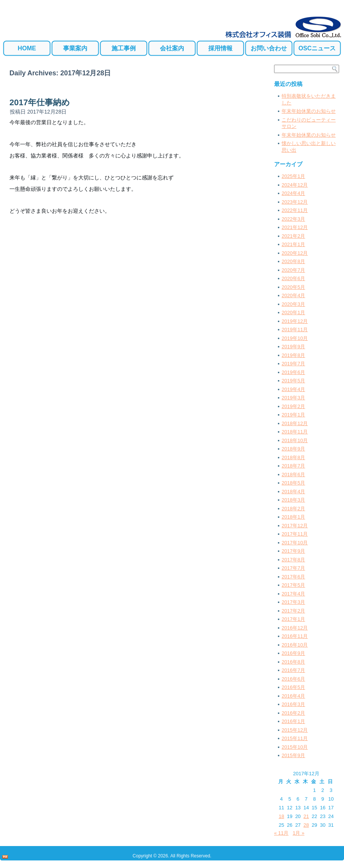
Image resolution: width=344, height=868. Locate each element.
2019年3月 (293, 398)
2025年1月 (293, 176)
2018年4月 (293, 492)
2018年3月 (293, 500)
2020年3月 (293, 304)
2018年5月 (293, 483)
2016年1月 (293, 721)
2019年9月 (293, 347)
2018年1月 (293, 517)
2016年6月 (293, 679)
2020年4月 (293, 295)
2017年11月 (295, 534)
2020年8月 (293, 261)
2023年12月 (295, 202)
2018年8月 (293, 457)
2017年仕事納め (40, 102)
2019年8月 (293, 355)
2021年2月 (293, 236)
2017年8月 (293, 560)
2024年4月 (293, 193)
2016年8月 (293, 662)
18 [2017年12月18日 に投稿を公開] (281, 816)
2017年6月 (293, 577)
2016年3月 (293, 704)
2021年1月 (293, 244)
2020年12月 (295, 253)
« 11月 (281, 833)
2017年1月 (293, 619)
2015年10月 (295, 747)
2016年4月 (293, 696)
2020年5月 (293, 287)
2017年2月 (293, 611)
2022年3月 (293, 219)
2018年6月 (293, 475)
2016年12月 (295, 628)
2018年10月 (295, 440)
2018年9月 (293, 449)
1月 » (298, 833)
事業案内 (75, 48)
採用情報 (220, 48)
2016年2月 (293, 713)
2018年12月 (295, 423)
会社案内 (172, 48)
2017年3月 (293, 602)
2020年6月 (293, 278)
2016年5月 (293, 687)
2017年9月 (293, 551)
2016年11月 (295, 636)
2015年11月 (295, 738)
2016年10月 (295, 645)
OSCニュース (317, 48)
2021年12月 (295, 227)
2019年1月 (293, 415)
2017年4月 (293, 594)
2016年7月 (293, 670)
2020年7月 (293, 270)
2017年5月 (293, 585)
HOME (27, 48)
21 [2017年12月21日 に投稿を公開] (306, 816)
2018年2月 (293, 509)
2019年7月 (293, 364)
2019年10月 (295, 338)
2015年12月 (295, 730)
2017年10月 (295, 543)
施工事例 (124, 48)
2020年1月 (293, 312)
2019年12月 (295, 321)
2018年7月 (293, 466)
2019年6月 (293, 372)
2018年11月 (295, 432)
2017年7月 (293, 568)
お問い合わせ (269, 48)
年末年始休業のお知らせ (309, 111)
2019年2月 (293, 406)
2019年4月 (293, 389)
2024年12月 (295, 185)
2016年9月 (293, 653)
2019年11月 (295, 330)
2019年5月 (293, 381)
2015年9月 (293, 755)
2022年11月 (295, 210)
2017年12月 (295, 526)
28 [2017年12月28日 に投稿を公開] (306, 825)
